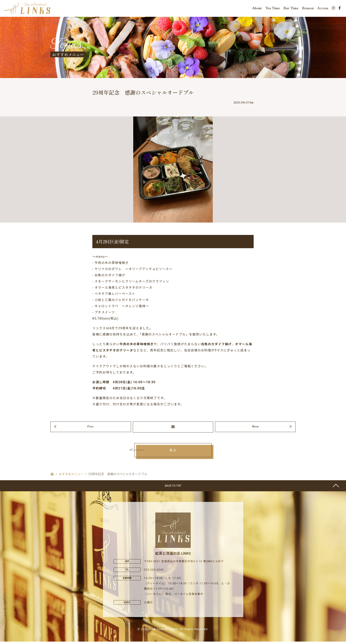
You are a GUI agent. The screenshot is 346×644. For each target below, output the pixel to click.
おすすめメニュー (71, 477)
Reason (308, 9)
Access (323, 9)
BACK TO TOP (173, 488)
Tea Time (273, 9)
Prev (91, 429)
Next (255, 429)
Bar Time (291, 9)
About (257, 9)
